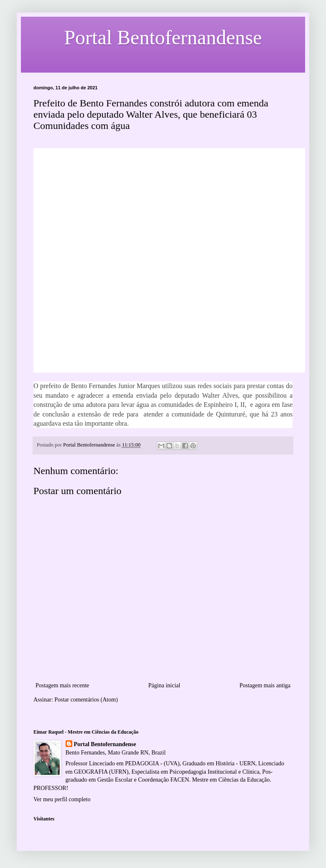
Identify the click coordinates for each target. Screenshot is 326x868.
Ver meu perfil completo (62, 799)
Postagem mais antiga (265, 685)
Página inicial (164, 685)
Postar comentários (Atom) (86, 700)
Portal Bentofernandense (105, 744)
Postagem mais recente (62, 685)
